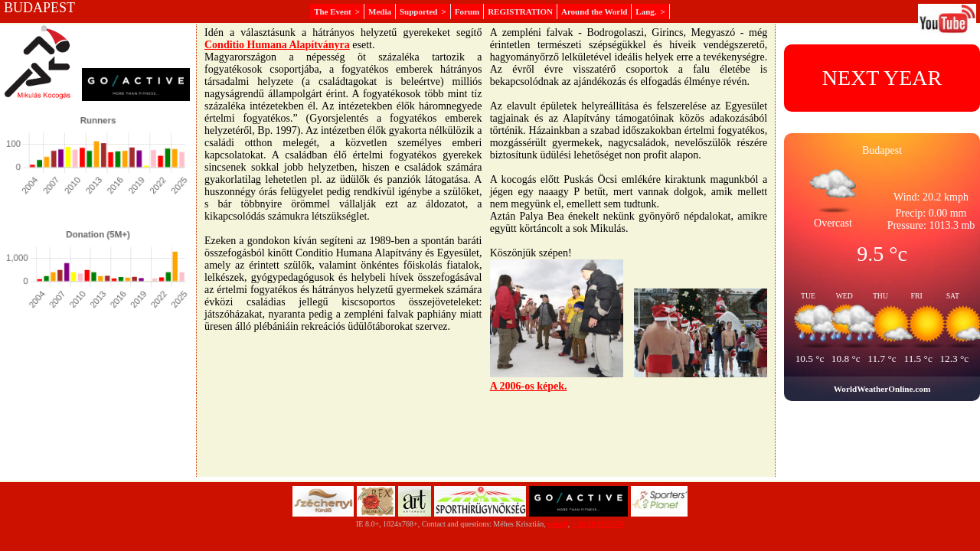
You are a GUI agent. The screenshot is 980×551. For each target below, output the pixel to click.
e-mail (558, 524)
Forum (467, 11)
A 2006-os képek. (529, 386)
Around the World (594, 11)
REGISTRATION (520, 11)
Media (380, 11)
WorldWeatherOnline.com (882, 389)
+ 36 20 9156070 (598, 524)
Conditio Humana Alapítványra (277, 45)
